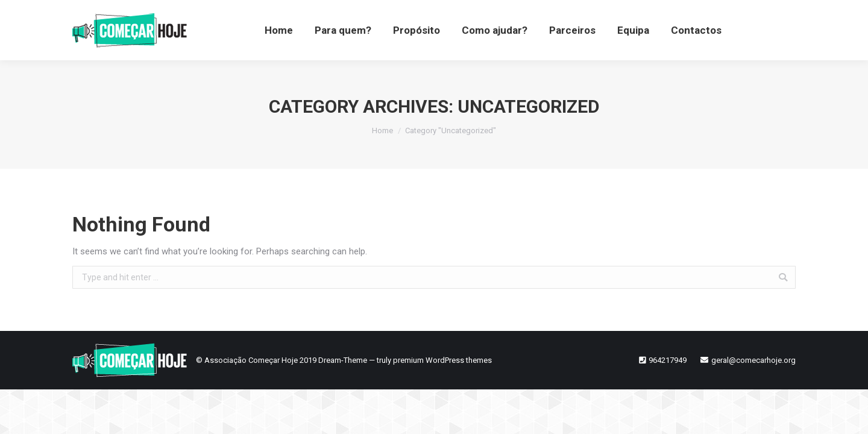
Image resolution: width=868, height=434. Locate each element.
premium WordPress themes (442, 360)
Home (382, 131)
